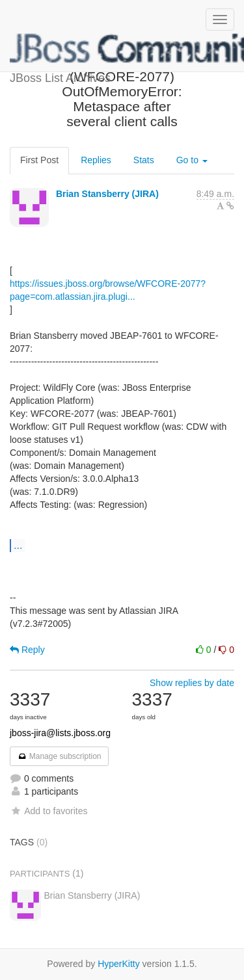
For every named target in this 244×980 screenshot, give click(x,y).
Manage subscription (59, 756)
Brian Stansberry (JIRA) (107, 194)
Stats (144, 160)
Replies (96, 160)
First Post (39, 160)
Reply (27, 650)
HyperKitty (119, 964)
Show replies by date (192, 683)
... (18, 545)
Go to (192, 160)
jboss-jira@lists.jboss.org (60, 733)
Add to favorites (48, 811)
